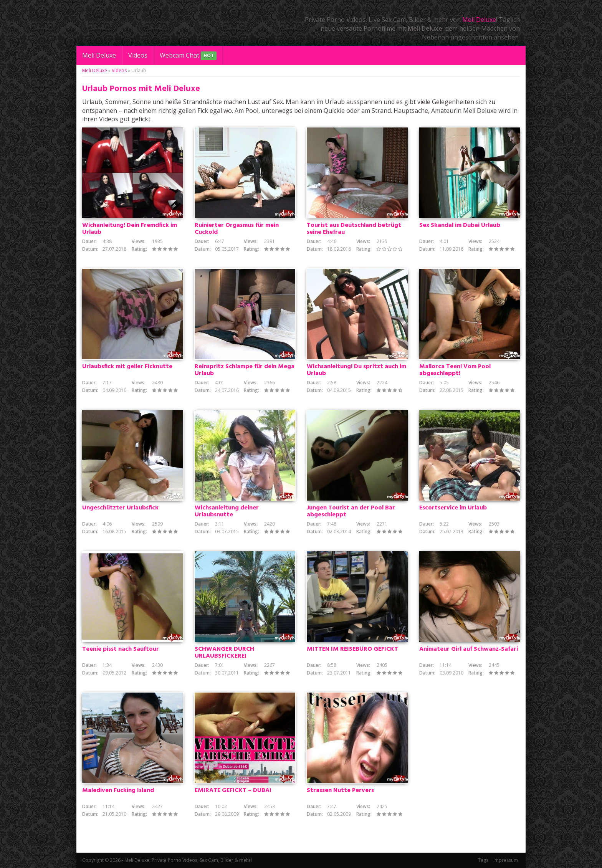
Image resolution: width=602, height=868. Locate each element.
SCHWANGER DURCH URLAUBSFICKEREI (224, 653)
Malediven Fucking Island (118, 790)
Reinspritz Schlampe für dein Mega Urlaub (245, 370)
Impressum (506, 860)
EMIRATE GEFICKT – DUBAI (233, 790)
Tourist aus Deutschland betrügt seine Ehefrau (354, 229)
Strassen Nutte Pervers (340, 790)
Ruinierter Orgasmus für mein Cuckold (237, 229)
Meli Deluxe (479, 20)
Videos (138, 55)
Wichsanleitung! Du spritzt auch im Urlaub (356, 370)
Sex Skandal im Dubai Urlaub (460, 225)
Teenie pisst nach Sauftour (121, 649)
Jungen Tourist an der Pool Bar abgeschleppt (351, 511)
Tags (483, 860)
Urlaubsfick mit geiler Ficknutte (127, 367)
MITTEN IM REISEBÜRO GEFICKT (352, 649)
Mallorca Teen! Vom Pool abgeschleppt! (455, 370)
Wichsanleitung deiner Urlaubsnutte (227, 511)
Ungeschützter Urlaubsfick (120, 508)
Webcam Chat (188, 56)
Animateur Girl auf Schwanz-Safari (469, 649)
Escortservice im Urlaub (453, 508)
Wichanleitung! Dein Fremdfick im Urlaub (130, 229)
